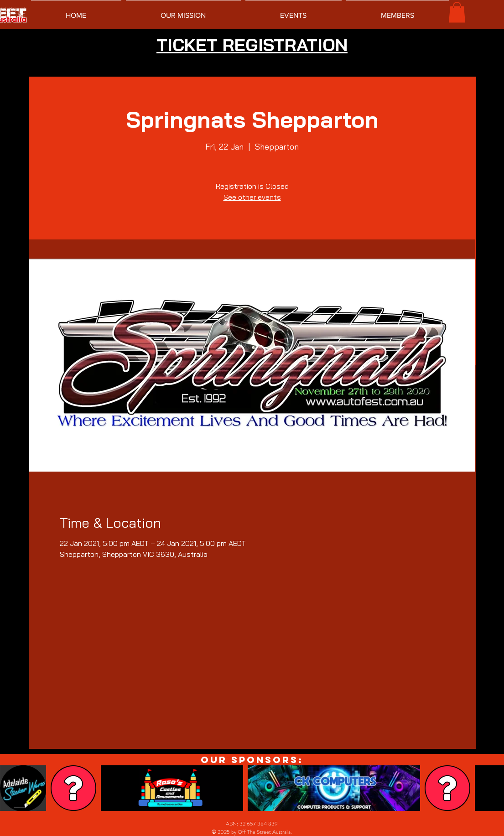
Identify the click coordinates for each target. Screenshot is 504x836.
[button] (457, 12)
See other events (252, 197)
